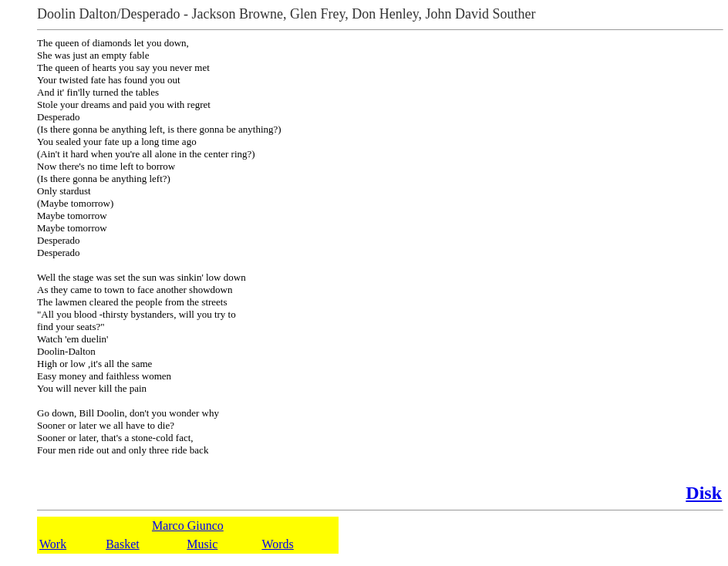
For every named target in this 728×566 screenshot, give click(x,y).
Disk (704, 493)
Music (202, 544)
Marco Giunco (188, 526)
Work (53, 544)
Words (277, 544)
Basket (123, 544)
